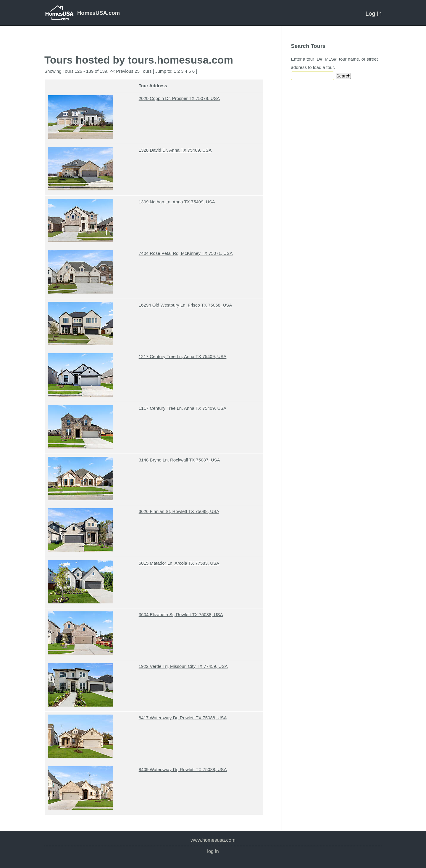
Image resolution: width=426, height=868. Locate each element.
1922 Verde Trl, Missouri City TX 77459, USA (183, 666)
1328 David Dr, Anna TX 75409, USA (175, 150)
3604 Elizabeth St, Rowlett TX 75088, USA (181, 614)
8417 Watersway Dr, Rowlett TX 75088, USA (183, 718)
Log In (374, 14)
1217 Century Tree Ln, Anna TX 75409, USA (183, 356)
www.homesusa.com (213, 840)
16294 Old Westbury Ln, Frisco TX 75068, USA (185, 305)
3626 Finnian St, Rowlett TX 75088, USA (179, 511)
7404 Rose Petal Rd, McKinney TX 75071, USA (186, 253)
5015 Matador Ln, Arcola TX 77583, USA (179, 563)
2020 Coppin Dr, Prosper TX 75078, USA (179, 98)
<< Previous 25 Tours (131, 71)
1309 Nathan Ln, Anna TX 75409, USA (177, 202)
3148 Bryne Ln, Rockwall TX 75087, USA (179, 460)
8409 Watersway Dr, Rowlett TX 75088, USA (183, 769)
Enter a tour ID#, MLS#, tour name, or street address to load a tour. (334, 63)
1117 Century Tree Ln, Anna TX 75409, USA (183, 408)
